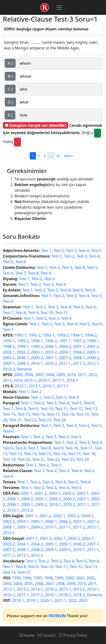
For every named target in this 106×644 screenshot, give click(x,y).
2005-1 (93, 352)
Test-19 (83, 414)
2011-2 (79, 363)
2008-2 (93, 358)
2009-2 (23, 363)
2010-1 (37, 363)
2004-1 (65, 352)
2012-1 (93, 363)
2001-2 (93, 346)
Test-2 (59, 250)
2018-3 (79, 595)
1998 (48, 578)
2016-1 (44, 380)
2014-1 (37, 589)
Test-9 (46, 273)
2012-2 (9, 369)
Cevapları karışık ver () (36, 125)
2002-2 (23, 352)
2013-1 (35, 386)
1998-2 (9, 346)
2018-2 (65, 595)
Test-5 (96, 250)
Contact (47, 635)
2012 (93, 375)
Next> (69, 156)
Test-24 (59, 420)
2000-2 (65, 346)
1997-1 (65, 341)
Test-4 (84, 250)
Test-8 (33, 273)
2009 (61, 375)
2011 (82, 375)
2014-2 (51, 589)
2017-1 (58, 380)
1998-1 (93, 341)
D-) (10, 102)
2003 (7, 584)
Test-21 (16, 420)
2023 (83, 600)
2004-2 (79, 352)
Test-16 (38, 414)
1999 (59, 578)
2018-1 (72, 380)
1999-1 (23, 346)
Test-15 (24, 414)
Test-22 (30, 420)
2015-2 (79, 589)
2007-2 (65, 358)
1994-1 (77, 335)
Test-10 (47, 313)
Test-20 (24, 459)
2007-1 (51, 358)
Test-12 (76, 409)
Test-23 (45, 420)
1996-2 (51, 341)
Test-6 (21, 262)
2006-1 (23, 358)
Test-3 (71, 250)
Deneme (24, 369)
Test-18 (68, 414)
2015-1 (30, 380)
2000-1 (51, 346)
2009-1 (9, 363)
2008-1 (79, 358)
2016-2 (9, 595)
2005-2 (9, 358)
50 (58, 156)
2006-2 (37, 358)
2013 (7, 380)
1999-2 (37, 346)
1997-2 (79, 341)
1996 (27, 578)
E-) (10, 115)
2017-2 (37, 595)
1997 (38, 578)
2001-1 (79, 346)
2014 (18, 380)
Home (27, 635)
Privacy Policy (73, 635)
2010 (71, 375)
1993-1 (49, 335)
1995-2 (23, 341)
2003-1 (37, 352)
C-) (10, 89)
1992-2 (35, 335)
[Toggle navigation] (59, 8)
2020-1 (46, 600)
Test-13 (91, 409)
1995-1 (9, 341)
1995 (16, 578)
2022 (73, 600)
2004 (18, 584)
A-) (10, 63)
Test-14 (9, 414)
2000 (70, 578)
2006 (29, 375)
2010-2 (51, 363)
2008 (50, 375)
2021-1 (60, 600)
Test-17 (53, 414)
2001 (80, 578)
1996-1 (37, 341)
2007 (40, 375)
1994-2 (91, 335)
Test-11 (61, 313)
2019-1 (32, 600)
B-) (10, 76)
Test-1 (46, 250)
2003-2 (51, 352)
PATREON (57, 616)
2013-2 (23, 589)
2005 (18, 375)
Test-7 (21, 273)
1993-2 (63, 335)
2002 (91, 578)
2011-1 (65, 363)
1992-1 (21, 335)
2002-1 (9, 352)
